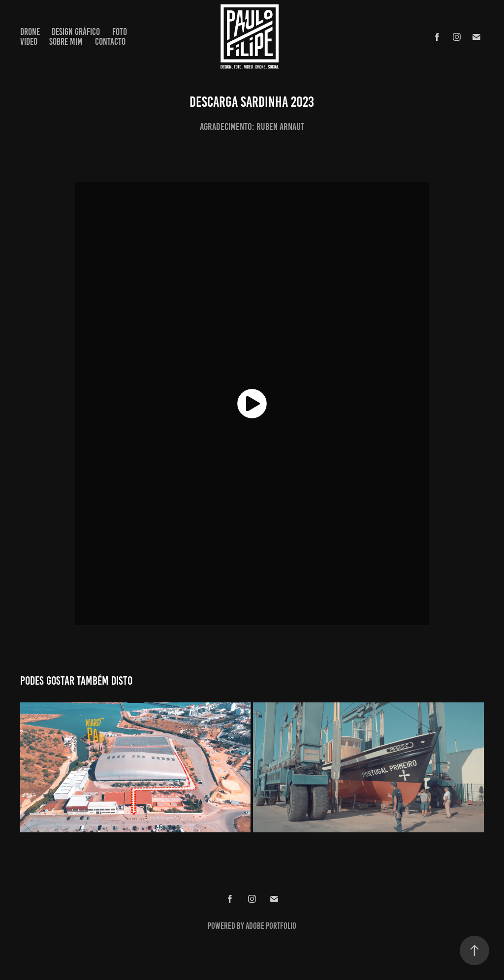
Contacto (110, 42)
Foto (120, 32)
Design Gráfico (76, 32)
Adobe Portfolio (271, 926)
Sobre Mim (66, 42)
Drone (30, 32)
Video (29, 42)
